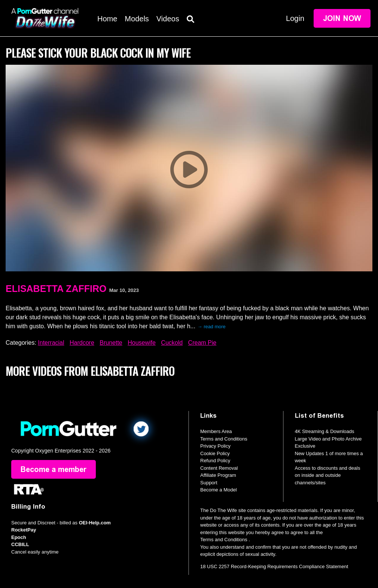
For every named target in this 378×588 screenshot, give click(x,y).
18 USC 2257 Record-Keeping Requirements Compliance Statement (274, 566)
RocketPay (24, 530)
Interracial (51, 343)
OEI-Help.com (95, 523)
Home (107, 19)
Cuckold (172, 343)
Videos (168, 19)
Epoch (19, 537)
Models (137, 19)
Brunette (111, 343)
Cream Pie (202, 343)
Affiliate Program (218, 475)
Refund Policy (215, 461)
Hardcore (82, 343)
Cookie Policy (215, 453)
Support (209, 483)
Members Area (216, 431)
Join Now (342, 18)
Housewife (142, 343)
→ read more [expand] (212, 327)
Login (295, 18)
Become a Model (219, 490)
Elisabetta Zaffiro (56, 289)
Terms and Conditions (224, 439)
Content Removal (219, 468)
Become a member (54, 469)
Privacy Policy (215, 446)
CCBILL (20, 544)
